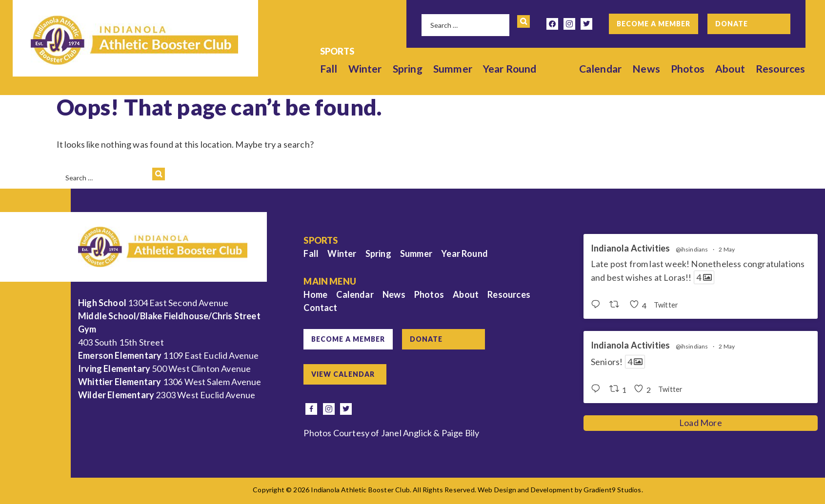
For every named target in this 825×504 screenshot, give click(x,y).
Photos (688, 68)
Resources (781, 68)
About (730, 68)
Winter (365, 68)
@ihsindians (692, 250)
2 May (727, 249)
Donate (732, 24)
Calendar (600, 68)
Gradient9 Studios (612, 490)
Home (315, 294)
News (646, 68)
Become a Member (654, 24)
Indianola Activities (631, 248)
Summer (453, 68)
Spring (408, 68)
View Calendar (343, 374)
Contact (320, 308)
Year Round (510, 68)
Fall (329, 68)
